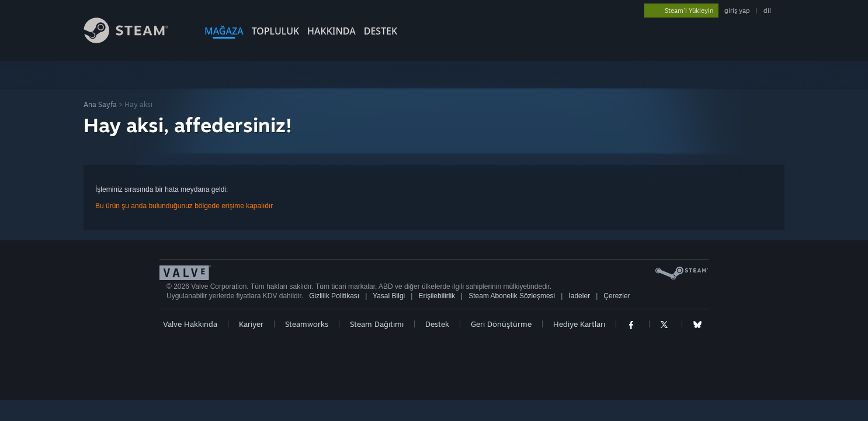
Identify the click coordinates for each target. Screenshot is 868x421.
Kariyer (251, 324)
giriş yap (737, 11)
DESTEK (381, 31)
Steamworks (307, 324)
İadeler (579, 296)
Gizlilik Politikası (334, 296)
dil (767, 11)
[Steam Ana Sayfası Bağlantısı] (135, 40)
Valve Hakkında (190, 324)
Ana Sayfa (100, 104)
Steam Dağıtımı (377, 324)
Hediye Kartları (579, 324)
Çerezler (617, 296)
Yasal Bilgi (389, 296)
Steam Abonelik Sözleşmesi (512, 296)
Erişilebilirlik (437, 296)
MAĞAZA (224, 31)
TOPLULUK (275, 31)
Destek (437, 324)
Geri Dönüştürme (501, 324)
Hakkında (331, 31)
